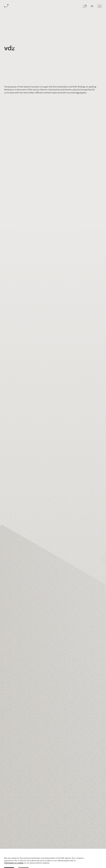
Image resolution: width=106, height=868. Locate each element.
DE (92, 6)
